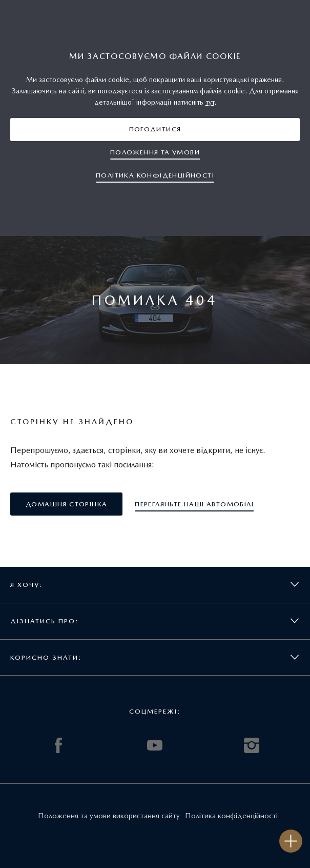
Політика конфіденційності (231, 816)
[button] (155, 130)
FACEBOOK (58, 745)
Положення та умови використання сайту (109, 816)
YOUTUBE (155, 745)
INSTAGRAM (252, 745)
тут (210, 102)
